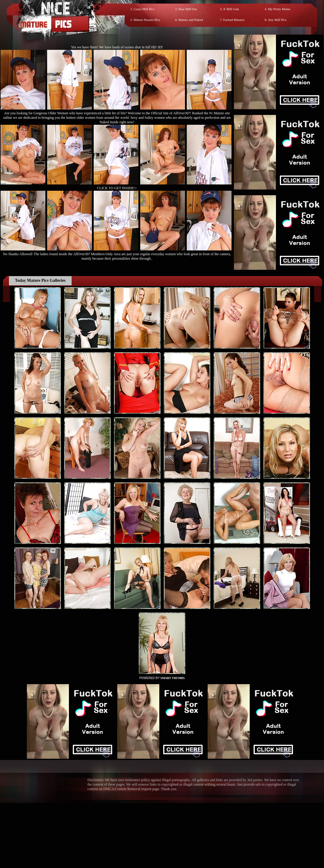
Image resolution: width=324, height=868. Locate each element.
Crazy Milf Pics (144, 9)
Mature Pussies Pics (147, 20)
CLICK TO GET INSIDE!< (117, 188)
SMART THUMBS (173, 678)
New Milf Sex (188, 9)
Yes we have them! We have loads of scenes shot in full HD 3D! (117, 47)
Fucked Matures (234, 20)
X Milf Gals (231, 9)
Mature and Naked (191, 20)
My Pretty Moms (279, 9)
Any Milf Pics (277, 20)
